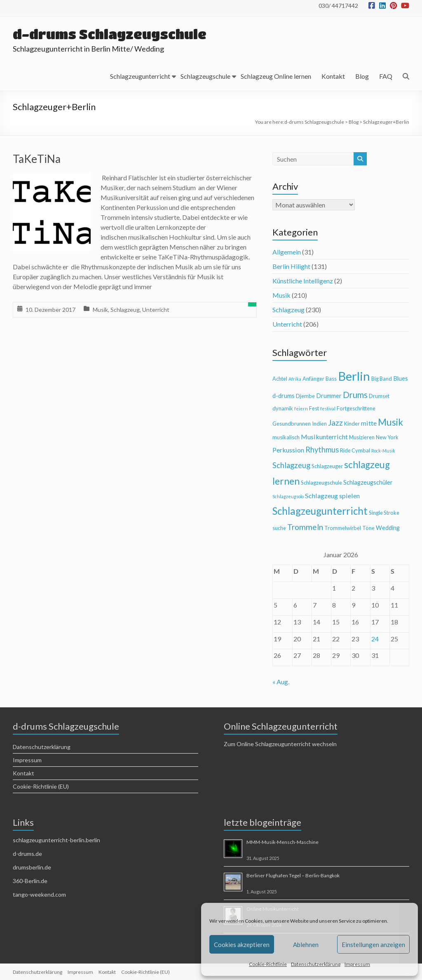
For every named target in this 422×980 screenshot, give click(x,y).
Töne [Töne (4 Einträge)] (368, 528)
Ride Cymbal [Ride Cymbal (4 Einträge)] (355, 450)
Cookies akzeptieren (242, 945)
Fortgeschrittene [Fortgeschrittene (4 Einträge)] (356, 408)
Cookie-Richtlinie (268, 964)
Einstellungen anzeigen (373, 945)
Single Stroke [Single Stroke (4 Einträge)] (384, 513)
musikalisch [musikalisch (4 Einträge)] (286, 437)
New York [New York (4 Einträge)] (387, 437)
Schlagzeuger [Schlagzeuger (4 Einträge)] (327, 466)
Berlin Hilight (291, 266)
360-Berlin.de (30, 881)
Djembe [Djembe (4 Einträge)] (305, 396)
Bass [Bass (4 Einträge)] (331, 379)
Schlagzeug (125, 310)
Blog (362, 76)
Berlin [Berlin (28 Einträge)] (354, 376)
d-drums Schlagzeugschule (110, 34)
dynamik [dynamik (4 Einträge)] (283, 408)
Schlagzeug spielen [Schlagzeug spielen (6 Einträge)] (332, 496)
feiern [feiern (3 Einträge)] (301, 409)
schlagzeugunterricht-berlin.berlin (56, 840)
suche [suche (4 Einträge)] (279, 528)
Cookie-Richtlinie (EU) (41, 786)
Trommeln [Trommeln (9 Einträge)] (305, 527)
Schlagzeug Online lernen (276, 76)
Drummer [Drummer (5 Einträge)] (329, 396)
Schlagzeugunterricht (140, 76)
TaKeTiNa (37, 159)
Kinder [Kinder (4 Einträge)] (352, 424)
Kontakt (333, 76)
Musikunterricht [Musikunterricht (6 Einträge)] (324, 437)
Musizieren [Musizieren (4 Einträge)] (362, 437)
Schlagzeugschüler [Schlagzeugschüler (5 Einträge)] (368, 482)
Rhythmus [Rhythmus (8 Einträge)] (322, 450)
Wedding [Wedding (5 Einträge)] (388, 528)
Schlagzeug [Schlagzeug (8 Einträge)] (291, 465)
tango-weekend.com (39, 894)
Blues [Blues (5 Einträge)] (401, 378)
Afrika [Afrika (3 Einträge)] (295, 379)
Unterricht (156, 310)
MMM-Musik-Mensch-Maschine (283, 842)
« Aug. (281, 682)
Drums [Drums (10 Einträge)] (355, 395)
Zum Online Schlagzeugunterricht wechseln (280, 744)
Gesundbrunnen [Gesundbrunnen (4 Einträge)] (292, 424)
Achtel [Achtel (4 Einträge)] (280, 379)
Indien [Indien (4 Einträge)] (319, 424)
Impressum (357, 964)
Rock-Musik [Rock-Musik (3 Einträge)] (383, 451)
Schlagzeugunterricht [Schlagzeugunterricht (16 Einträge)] (320, 511)
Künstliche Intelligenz (303, 281)
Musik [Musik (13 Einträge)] (390, 422)
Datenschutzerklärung (316, 964)
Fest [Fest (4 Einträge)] (314, 408)
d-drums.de (27, 854)
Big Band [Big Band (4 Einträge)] (382, 379)
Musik (100, 310)
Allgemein (287, 252)
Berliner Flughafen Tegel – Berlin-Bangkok (293, 875)
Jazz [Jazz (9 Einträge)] (335, 423)
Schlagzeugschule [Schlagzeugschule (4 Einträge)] (321, 483)
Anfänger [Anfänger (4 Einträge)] (313, 379)
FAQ (386, 76)
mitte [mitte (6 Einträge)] (369, 423)
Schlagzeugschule (205, 76)
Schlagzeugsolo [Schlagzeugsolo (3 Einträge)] (288, 496)
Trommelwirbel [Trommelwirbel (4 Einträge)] (343, 528)
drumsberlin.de (32, 867)
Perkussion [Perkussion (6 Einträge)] (288, 450)
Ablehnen (306, 945)
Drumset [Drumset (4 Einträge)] (379, 396)
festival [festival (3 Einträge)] (328, 409)
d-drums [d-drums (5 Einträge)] (284, 396)
